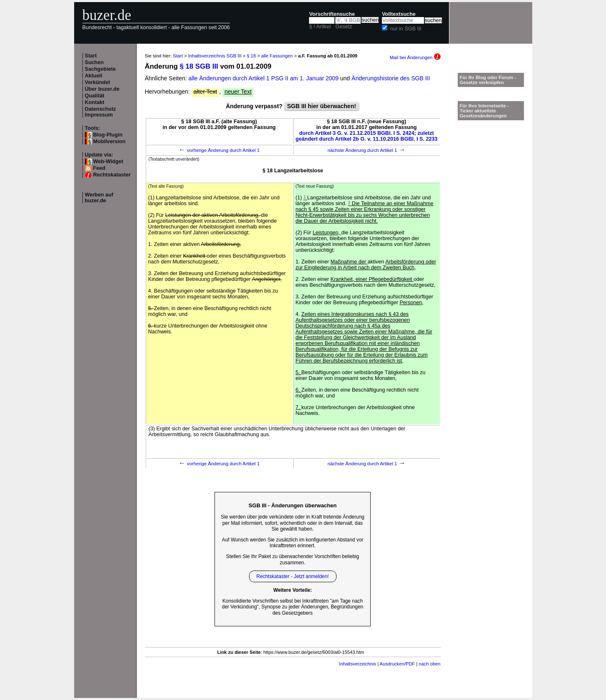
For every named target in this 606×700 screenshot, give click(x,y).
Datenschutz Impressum (101, 112)
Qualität (95, 96)
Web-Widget (108, 161)
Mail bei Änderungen (415, 57)
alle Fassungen (277, 56)
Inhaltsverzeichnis (358, 664)
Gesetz (344, 27)
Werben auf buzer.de (99, 198)
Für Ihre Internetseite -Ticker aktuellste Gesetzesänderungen (484, 111)
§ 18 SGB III (199, 66)
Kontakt (95, 102)
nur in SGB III (406, 29)
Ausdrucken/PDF (398, 664)
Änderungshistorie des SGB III (391, 78)
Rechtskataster (112, 175)
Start (91, 56)
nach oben (429, 664)
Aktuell (94, 76)
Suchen (95, 62)
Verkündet (98, 82)
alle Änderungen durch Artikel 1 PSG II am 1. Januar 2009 (264, 78)
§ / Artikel (320, 27)
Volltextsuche (399, 14)
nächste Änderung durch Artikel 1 (366, 150)
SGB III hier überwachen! (322, 106)
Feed (99, 168)
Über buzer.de (102, 89)
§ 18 (252, 56)
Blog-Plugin (108, 135)
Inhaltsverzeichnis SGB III (215, 56)
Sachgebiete (100, 69)
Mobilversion (110, 141)
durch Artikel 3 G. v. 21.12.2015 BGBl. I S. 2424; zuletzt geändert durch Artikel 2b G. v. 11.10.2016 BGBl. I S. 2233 (367, 136)
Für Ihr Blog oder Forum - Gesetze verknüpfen (488, 80)
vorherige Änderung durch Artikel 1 (219, 150)
